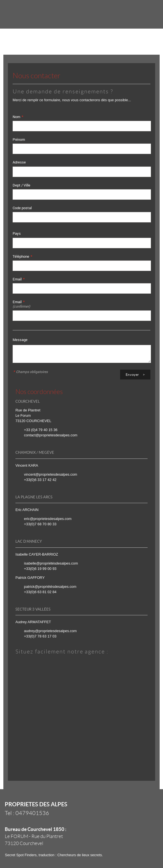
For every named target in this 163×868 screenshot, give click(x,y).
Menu (149, 11)
